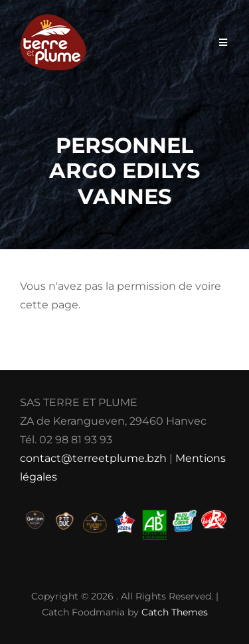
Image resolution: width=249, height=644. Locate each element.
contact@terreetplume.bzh (93, 458)
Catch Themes (175, 612)
